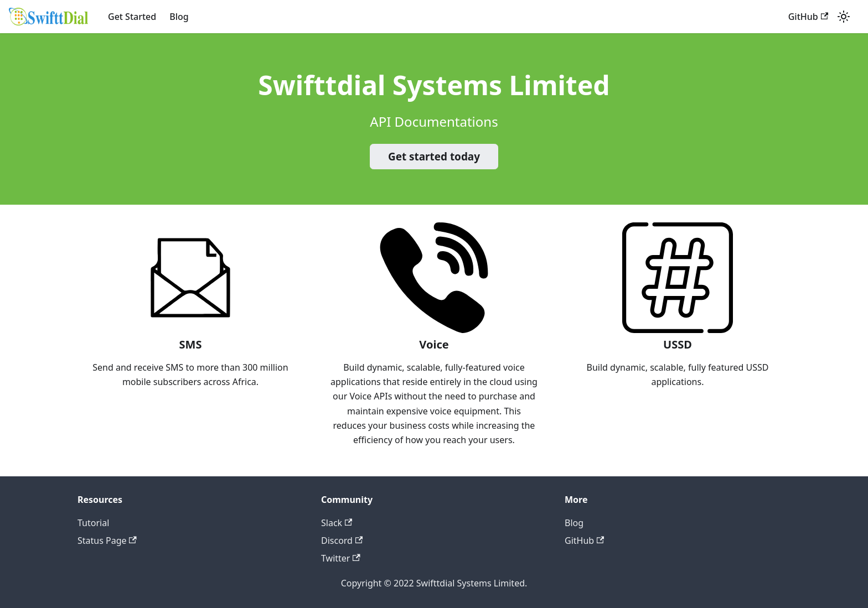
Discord (342, 541)
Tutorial (93, 523)
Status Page (107, 541)
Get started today (434, 157)
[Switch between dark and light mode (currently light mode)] (844, 17)
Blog (179, 17)
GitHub (808, 17)
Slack (337, 523)
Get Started (132, 17)
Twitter (341, 558)
